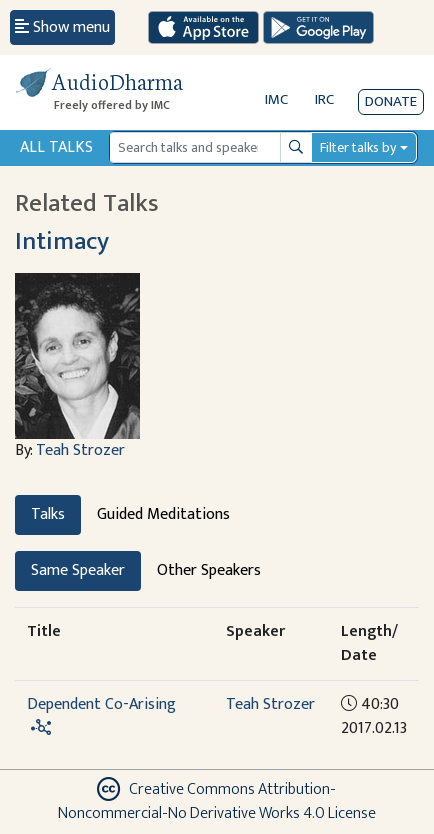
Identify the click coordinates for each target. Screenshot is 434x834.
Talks (48, 514)
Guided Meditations (163, 514)
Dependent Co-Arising (101, 704)
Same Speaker (78, 570)
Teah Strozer (80, 450)
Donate (391, 101)
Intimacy (62, 241)
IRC (324, 99)
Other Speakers (209, 570)
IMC (276, 99)
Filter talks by (358, 147)
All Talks (56, 147)
